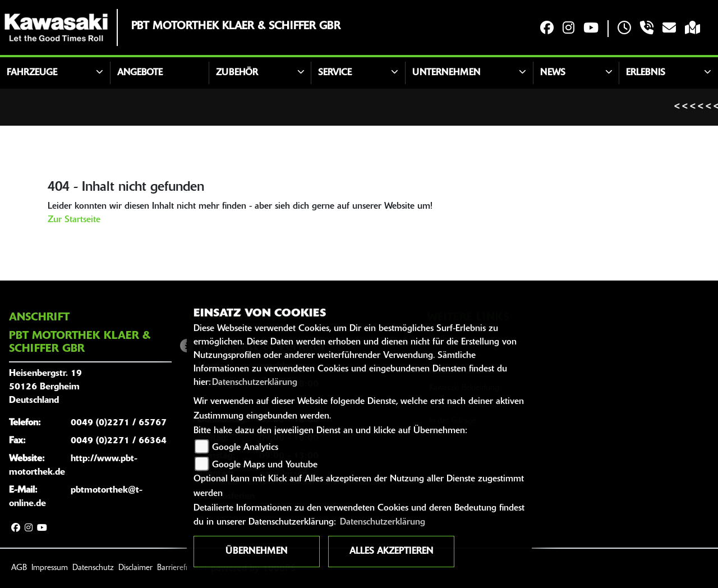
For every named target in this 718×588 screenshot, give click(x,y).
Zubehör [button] (237, 73)
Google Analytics (245, 448)
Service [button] (335, 73)
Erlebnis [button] (646, 73)
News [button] (553, 73)
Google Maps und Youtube (265, 465)
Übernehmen (256, 552)
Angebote (140, 73)
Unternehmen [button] (446, 73)
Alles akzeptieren (391, 552)
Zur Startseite (74, 220)
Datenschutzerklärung (255, 383)
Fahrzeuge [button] (32, 73)
